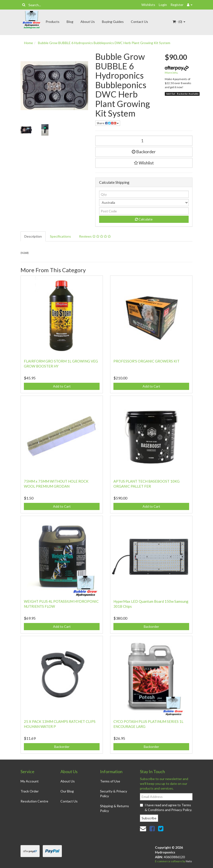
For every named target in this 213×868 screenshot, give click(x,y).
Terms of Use (110, 781)
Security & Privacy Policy (114, 794)
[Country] (144, 203)
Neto (189, 861)
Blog (70, 22)
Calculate (144, 219)
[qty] (144, 194)
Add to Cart (62, 386)
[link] (152, 828)
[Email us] (143, 828)
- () (179, 22)
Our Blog (67, 791)
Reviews (95, 236)
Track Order (30, 791)
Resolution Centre (34, 801)
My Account (30, 781)
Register (177, 5)
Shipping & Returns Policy (114, 808)
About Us (88, 22)
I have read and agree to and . (166, 807)
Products (53, 22)
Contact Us (139, 22)
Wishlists (148, 5)
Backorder (144, 152)
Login (163, 5)
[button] (144, 163)
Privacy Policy (181, 810)
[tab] (33, 236)
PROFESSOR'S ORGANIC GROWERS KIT (146, 361)
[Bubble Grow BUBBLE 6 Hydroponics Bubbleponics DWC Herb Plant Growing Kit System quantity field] (144, 141)
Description (33, 236)
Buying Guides (113, 22)
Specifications (60, 236)
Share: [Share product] (108, 123)
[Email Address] (166, 797)
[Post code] (144, 211)
